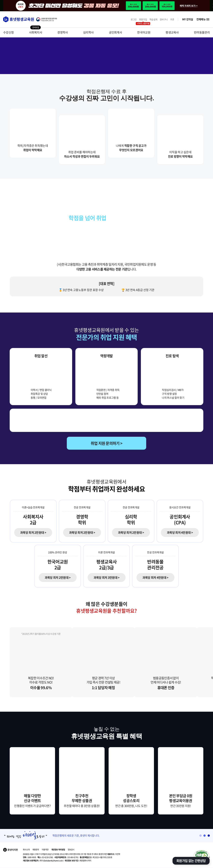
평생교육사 (172, 32)
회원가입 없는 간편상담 (191, 861)
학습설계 (153, 19)
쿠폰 (172, 19)
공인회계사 (116, 32)
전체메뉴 (203, 19)
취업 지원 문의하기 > (107, 443)
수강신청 (8, 32)
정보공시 (71, 850)
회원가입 (143, 19)
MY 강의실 (188, 19)
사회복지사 (36, 32)
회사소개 (26, 850)
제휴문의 (36, 850)
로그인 (134, 19)
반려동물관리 (202, 32)
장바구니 (164, 19)
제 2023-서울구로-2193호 (96, 857)
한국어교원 (144, 32)
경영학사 (63, 32)
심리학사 (88, 32)
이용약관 (45, 850)
